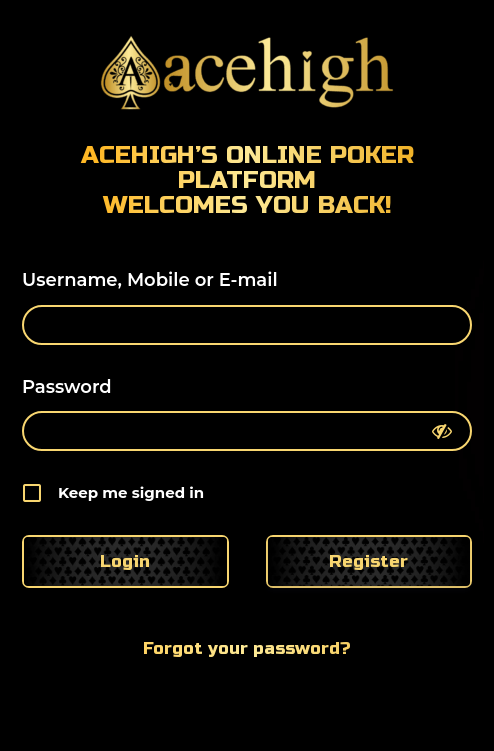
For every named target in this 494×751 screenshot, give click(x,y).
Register (368, 561)
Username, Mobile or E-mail (150, 280)
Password (67, 387)
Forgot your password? (247, 648)
